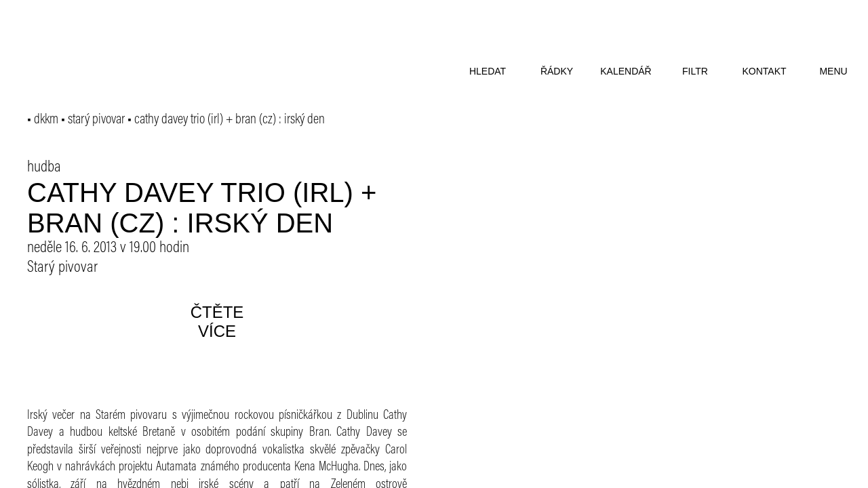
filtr (695, 71)
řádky (557, 71)
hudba (44, 167)
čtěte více (217, 322)
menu (833, 71)
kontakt (764, 71)
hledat (488, 71)
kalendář (626, 71)
